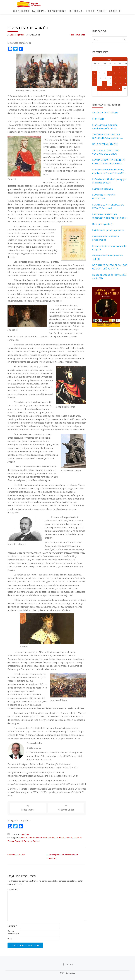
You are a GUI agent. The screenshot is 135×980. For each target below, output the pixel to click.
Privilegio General (32, 835)
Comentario (14, 884)
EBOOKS (90, 11)
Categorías (38, 11)
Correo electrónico (13, 927)
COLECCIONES (76, 11)
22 (115, 78)
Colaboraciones (57, 11)
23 (120, 78)
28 (110, 83)
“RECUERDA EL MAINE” (16, 849)
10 (125, 68)
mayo (110, 54)
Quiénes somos (21, 11)
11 (95, 73)
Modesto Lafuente (64, 832)
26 (100, 83)
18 (95, 78)
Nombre (12, 920)
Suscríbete (115, 11)
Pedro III (19, 835)
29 (115, 83)
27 (105, 83)
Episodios (24, 829)
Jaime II (51, 832)
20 (105, 78)
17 (125, 73)
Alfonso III (23, 832)
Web (10, 933)
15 (115, 73)
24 (125, 78)
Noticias (102, 11)
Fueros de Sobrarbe (38, 832)
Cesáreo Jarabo (17, 29)
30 (120, 83)
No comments (77, 29)
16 (120, 73)
